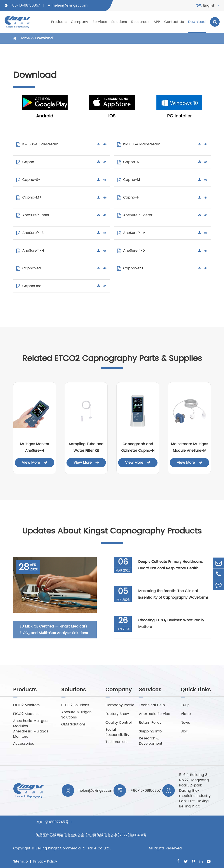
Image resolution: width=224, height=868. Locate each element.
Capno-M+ (29, 197)
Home (25, 38)
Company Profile (120, 705)
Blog (185, 731)
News (185, 723)
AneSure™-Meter (135, 215)
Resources (140, 22)
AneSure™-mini (33, 215)
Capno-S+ (29, 180)
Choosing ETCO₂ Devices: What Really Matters (171, 624)
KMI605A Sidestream (37, 144)
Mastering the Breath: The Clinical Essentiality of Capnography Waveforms (173, 594)
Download (197, 22)
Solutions (119, 22)
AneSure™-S (30, 233)
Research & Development (151, 741)
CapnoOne (29, 286)
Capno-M (129, 180)
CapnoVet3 (130, 268)
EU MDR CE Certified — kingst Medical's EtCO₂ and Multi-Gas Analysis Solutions (54, 630)
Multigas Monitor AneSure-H (35, 447)
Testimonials (116, 742)
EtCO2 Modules (26, 714)
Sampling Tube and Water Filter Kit (86, 447)
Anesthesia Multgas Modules (30, 723)
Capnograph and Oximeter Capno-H (138, 447)
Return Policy (150, 723)
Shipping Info (150, 731)
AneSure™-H (30, 251)
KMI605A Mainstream (139, 144)
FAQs (185, 705)
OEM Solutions (73, 724)
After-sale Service (155, 714)
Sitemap (20, 861)
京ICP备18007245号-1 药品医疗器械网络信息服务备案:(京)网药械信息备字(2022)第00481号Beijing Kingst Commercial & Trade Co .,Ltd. (91, 835)
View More (35, 463)
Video (186, 714)
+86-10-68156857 (25, 5)
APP (157, 22)
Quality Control (119, 723)
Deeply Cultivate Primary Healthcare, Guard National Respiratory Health (171, 565)
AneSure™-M (131, 233)
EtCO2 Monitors (26, 705)
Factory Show (117, 714)
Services (100, 22)
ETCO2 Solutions (75, 705)
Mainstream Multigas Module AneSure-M (190, 447)
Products (59, 22)
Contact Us (174, 22)
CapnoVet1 (29, 268)
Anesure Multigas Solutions (76, 715)
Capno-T (27, 162)
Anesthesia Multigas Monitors (31, 734)
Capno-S (128, 162)
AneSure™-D (131, 251)
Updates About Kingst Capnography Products (112, 531)
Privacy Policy (45, 861)
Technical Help (152, 705)
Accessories (24, 744)
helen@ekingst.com (70, 5)
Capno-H (128, 197)
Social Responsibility (117, 732)
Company (80, 22)
